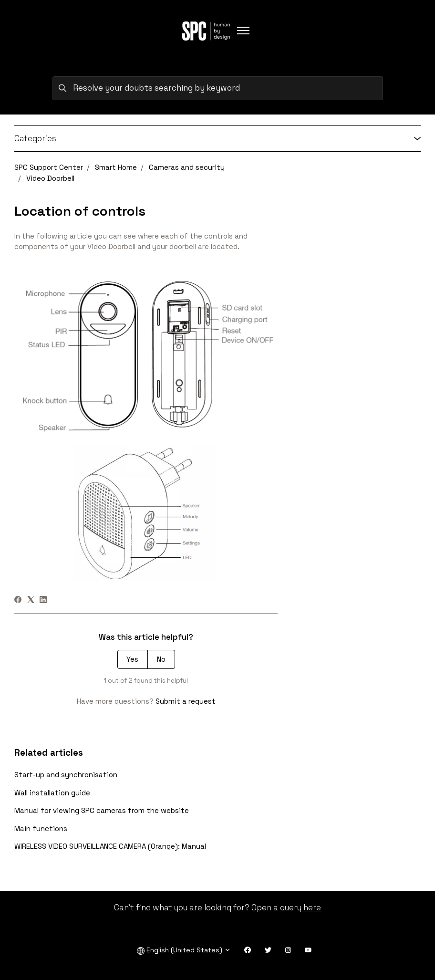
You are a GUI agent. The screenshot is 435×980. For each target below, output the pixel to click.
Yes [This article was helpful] (132, 659)
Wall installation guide (52, 793)
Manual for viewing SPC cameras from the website (102, 810)
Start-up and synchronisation (66, 775)
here (312, 907)
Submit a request (186, 701)
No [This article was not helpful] (161, 659)
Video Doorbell (50, 178)
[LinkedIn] (43, 600)
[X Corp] (31, 600)
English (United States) (184, 950)
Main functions (41, 829)
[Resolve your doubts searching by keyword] (218, 88)
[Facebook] (18, 600)
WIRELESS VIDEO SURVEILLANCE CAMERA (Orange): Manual (110, 846)
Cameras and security (187, 167)
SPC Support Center (49, 167)
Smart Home (116, 167)
